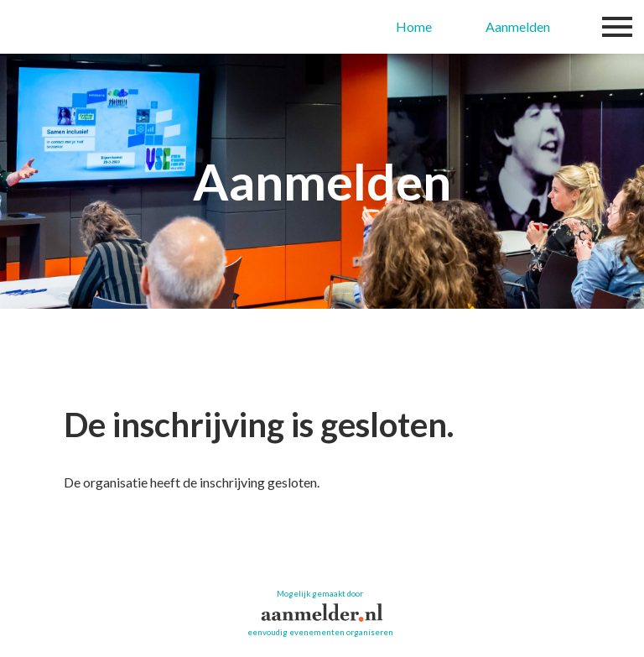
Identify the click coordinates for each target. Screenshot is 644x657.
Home (414, 26)
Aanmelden (518, 26)
